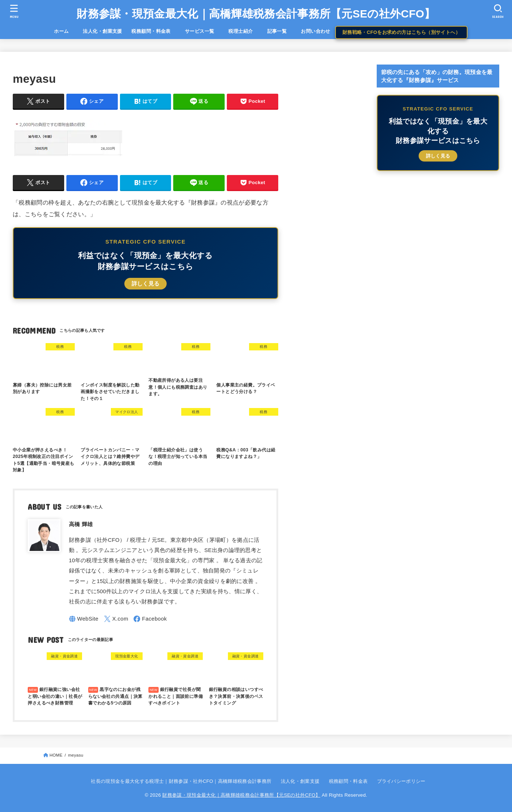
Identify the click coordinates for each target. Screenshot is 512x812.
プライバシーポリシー (401, 781)
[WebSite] (84, 619)
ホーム (66, 31)
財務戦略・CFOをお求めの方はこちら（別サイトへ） (401, 32)
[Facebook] (150, 619)
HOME (56, 755)
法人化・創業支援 (102, 31)
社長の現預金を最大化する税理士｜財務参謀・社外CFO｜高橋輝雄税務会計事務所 (181, 781)
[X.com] (116, 619)
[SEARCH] (498, 11)
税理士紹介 (241, 31)
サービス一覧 (204, 31)
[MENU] (14, 11)
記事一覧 (282, 31)
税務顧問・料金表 (151, 31)
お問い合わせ (315, 31)
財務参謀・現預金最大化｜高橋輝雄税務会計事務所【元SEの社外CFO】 (256, 14)
